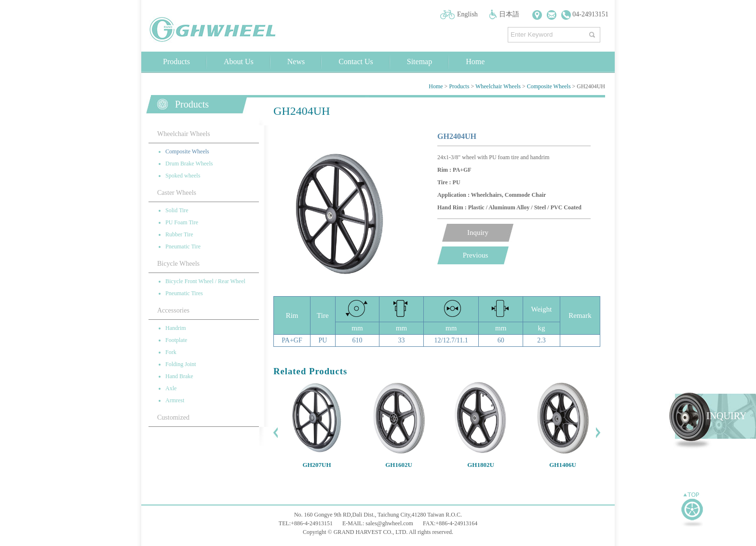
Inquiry (478, 232)
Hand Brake (179, 376)
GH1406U (563, 465)
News (296, 61)
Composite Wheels (549, 86)
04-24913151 (585, 14)
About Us (239, 61)
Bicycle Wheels (178, 264)
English (467, 14)
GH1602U (399, 465)
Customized (173, 417)
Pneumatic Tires (184, 293)
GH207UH (317, 465)
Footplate (176, 340)
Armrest (175, 400)
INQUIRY (726, 416)
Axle (171, 388)
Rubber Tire (179, 234)
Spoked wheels (183, 176)
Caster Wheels (177, 193)
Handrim (176, 328)
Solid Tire (177, 210)
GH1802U (481, 465)
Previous (476, 255)
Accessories (173, 310)
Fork (171, 352)
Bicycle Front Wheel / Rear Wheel (205, 281)
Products (176, 61)
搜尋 (593, 33)
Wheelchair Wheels (498, 86)
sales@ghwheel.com (389, 523)
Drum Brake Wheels (189, 164)
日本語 (509, 14)
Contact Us (356, 61)
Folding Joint (181, 364)
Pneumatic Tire (183, 246)
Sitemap (419, 61)
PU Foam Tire (182, 222)
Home (475, 61)
